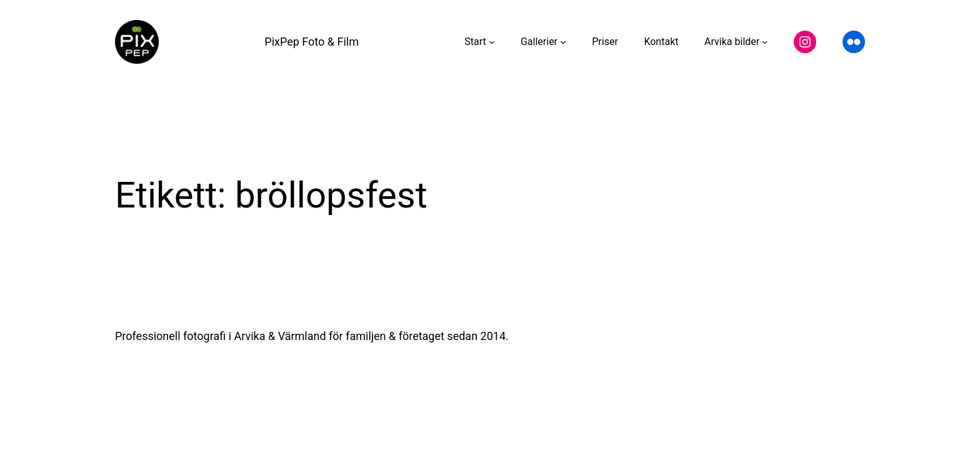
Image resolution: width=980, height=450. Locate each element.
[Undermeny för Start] (492, 42)
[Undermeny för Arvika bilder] (765, 42)
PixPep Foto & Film (312, 42)
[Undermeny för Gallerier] (563, 42)
